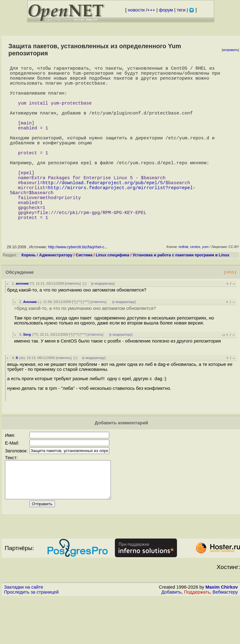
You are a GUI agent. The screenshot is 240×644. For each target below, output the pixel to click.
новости (136, 10)
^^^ (86, 340)
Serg (27, 373)
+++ (151, 10)
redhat (183, 285)
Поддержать (197, 638)
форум (166, 10)
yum (205, 285)
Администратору (56, 294)
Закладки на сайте (24, 633)
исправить (230, 50)
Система (84, 294)
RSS (230, 311)
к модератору (103, 322)
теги (181, 10)
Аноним (30, 340)
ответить (73, 322)
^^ (79, 340)
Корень (29, 294)
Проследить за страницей (31, 638)
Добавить (172, 638)
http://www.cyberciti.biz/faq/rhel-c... (78, 286)
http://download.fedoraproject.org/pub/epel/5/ (104, 212)
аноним (22, 322)
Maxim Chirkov (222, 633)
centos (195, 285)
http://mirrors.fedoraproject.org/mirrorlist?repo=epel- (122, 218)
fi (17, 396)
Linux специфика (112, 294)
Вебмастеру (225, 638)
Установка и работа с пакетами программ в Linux (181, 294)
